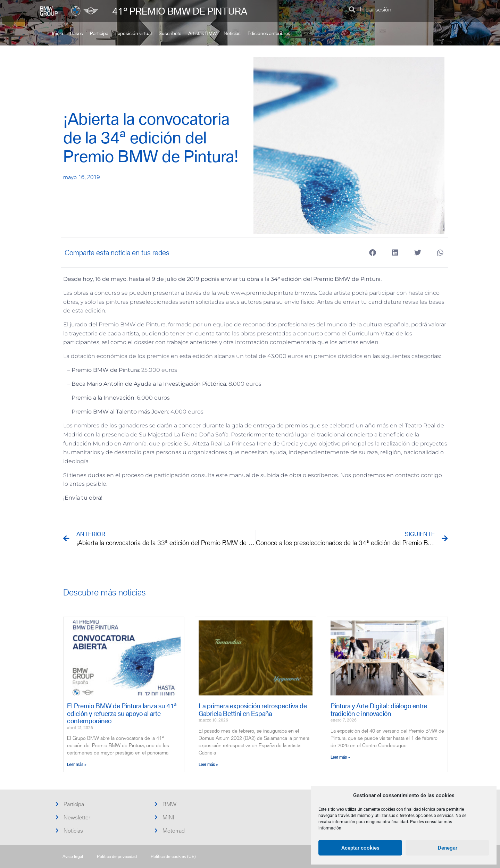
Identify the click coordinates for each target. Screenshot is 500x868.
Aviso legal (73, 856)
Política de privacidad (117, 856)
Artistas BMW (202, 34)
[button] (352, 9)
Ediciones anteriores (269, 34)
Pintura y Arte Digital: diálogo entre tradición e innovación (379, 710)
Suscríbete (170, 34)
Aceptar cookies (360, 848)
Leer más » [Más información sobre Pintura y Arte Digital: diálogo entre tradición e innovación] (340, 757)
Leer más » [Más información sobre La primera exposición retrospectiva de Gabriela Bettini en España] (208, 765)
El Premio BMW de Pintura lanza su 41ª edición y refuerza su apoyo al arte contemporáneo (122, 713)
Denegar (448, 848)
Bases (77, 34)
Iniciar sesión (376, 9)
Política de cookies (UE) (173, 856)
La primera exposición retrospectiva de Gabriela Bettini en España (253, 710)
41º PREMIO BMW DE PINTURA (180, 11)
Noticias (232, 34)
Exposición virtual (134, 34)
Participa (99, 34)
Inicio (58, 34)
